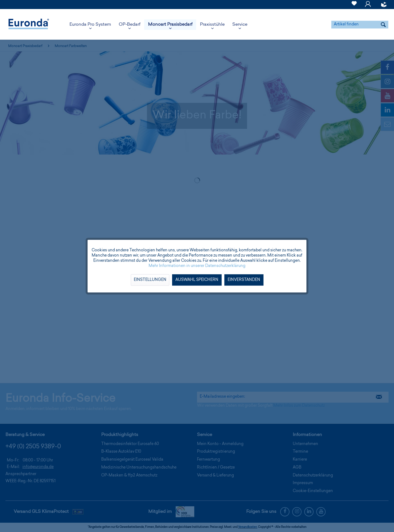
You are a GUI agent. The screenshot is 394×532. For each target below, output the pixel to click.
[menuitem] (354, 5)
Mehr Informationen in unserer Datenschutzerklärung (197, 266)
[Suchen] (383, 25)
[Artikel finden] (360, 25)
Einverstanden (244, 280)
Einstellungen (150, 280)
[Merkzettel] (354, 7)
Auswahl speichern (197, 280)
